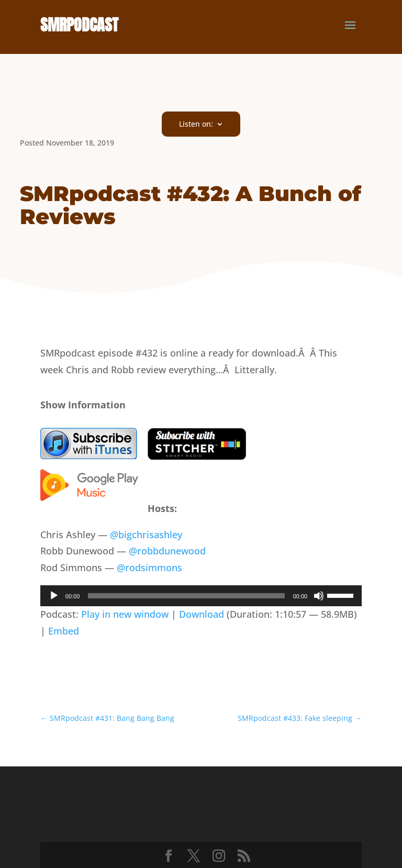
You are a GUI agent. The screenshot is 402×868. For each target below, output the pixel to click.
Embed (64, 631)
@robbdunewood (167, 551)
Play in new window (125, 614)
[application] (201, 596)
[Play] (54, 596)
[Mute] (319, 596)
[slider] (186, 596)
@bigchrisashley (146, 535)
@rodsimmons (149, 567)
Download (202, 614)
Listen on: (196, 125)
